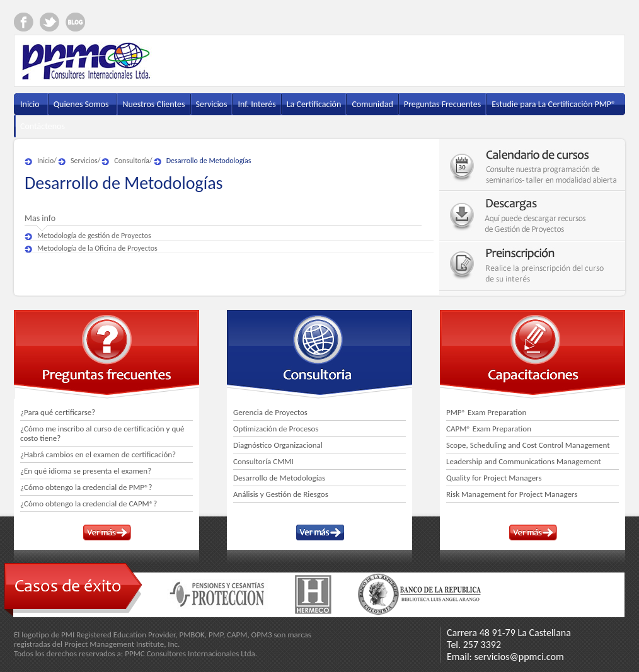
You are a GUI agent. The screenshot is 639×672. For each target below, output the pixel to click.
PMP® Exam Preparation (486, 412)
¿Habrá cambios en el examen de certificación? (98, 454)
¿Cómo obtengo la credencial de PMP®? (86, 487)
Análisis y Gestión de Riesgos (281, 494)
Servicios (84, 161)
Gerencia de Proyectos (270, 412)
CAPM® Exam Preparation (489, 429)
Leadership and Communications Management (524, 461)
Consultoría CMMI (263, 461)
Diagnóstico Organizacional (278, 445)
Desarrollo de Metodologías (209, 161)
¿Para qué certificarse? (58, 412)
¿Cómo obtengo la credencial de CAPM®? (89, 504)
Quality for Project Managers (494, 478)
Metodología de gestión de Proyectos (94, 236)
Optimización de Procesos (276, 429)
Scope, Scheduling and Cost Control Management (528, 445)
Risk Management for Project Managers (512, 494)
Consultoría (132, 161)
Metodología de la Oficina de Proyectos (97, 248)
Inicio (45, 161)
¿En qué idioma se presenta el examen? (86, 471)
